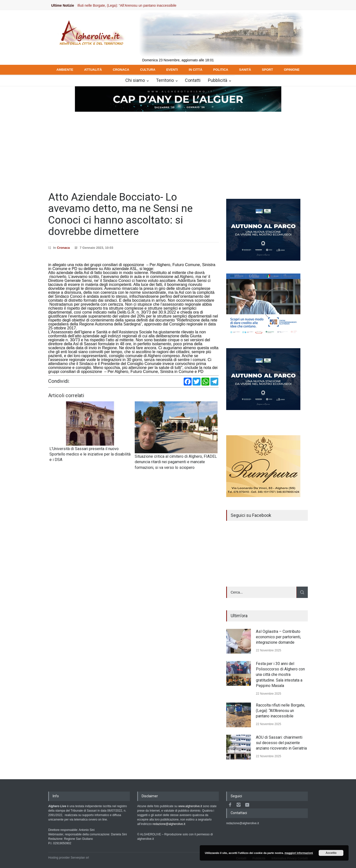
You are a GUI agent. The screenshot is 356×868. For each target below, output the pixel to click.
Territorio (165, 80)
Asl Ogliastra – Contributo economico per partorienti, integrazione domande (278, 637)
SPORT (267, 70)
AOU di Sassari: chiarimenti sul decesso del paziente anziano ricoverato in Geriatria (281, 743)
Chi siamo (135, 80)
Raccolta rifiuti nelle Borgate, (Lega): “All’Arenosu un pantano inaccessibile (124, 5)
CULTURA (148, 70)
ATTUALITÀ (93, 70)
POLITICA (221, 70)
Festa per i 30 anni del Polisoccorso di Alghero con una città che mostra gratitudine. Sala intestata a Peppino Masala (280, 675)
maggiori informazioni (299, 853)
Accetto (331, 853)
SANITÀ (245, 70)
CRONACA (121, 70)
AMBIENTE (65, 70)
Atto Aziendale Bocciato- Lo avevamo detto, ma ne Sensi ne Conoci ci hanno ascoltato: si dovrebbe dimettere (120, 214)
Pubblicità (218, 80)
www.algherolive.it (190, 806)
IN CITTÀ (195, 70)
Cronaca (63, 248)
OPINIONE (292, 70)
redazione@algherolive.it (169, 824)
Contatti (193, 80)
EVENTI (172, 70)
